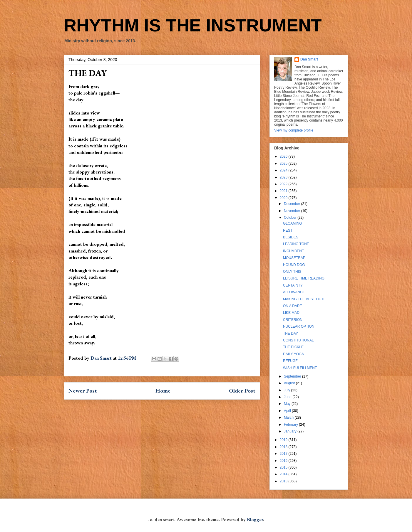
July (288, 390)
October (291, 218)
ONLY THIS (292, 272)
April (288, 411)
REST (288, 230)
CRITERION (293, 320)
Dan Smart (309, 59)
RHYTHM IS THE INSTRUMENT (193, 25)
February (291, 425)
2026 (284, 156)
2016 (284, 461)
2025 (284, 164)
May (288, 404)
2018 (284, 447)
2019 (284, 440)
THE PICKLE (293, 347)
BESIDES (291, 237)
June (288, 397)
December (293, 204)
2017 (284, 454)
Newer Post (83, 391)
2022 (284, 184)
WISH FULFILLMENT (300, 368)
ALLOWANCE (294, 292)
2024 (284, 170)
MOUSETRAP (294, 258)
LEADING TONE (296, 244)
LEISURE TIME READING (304, 278)
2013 (284, 481)
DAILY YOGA (293, 354)
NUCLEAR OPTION (299, 326)
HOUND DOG (294, 265)
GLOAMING (293, 223)
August (290, 383)
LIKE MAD (291, 313)
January (291, 431)
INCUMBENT (293, 251)
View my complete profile (294, 130)
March (289, 417)
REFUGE (290, 361)
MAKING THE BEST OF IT (304, 299)
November (293, 211)
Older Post (242, 391)
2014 (284, 474)
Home (163, 391)
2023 (284, 177)
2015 (284, 467)
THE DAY (290, 334)
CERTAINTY (293, 285)
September (293, 376)
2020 (284, 198)
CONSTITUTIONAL (298, 340)
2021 (284, 191)
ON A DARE (293, 306)
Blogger (255, 520)
